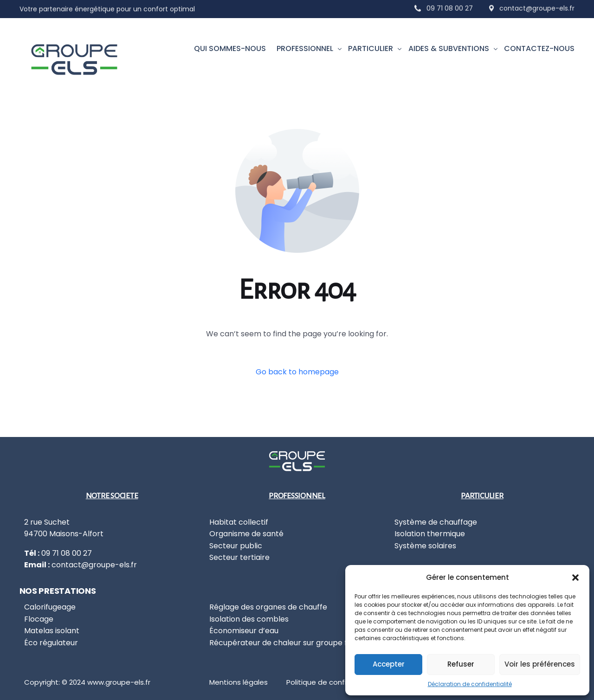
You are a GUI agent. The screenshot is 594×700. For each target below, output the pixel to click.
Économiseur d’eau (244, 631)
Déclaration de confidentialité (470, 684)
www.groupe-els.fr (119, 682)
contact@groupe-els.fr (94, 565)
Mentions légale (237, 682)
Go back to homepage (297, 372)
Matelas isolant (52, 631)
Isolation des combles (249, 619)
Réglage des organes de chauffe (268, 607)
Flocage (39, 619)
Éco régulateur (51, 643)
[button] (575, 578)
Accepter (389, 664)
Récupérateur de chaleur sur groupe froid (285, 643)
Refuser (461, 664)
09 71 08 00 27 (450, 5)
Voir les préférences (540, 664)
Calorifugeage (50, 607)
